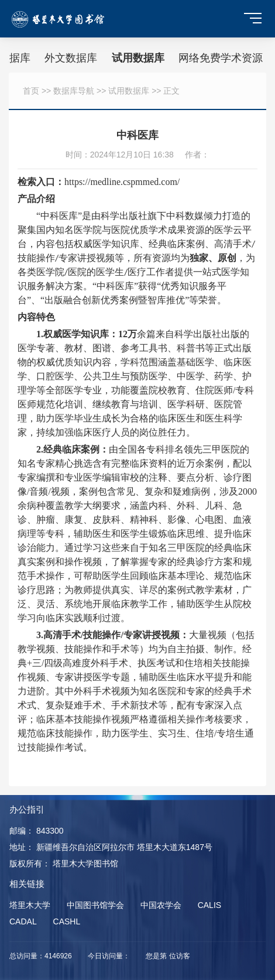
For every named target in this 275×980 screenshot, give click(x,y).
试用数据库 (138, 58)
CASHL (67, 921)
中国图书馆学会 (95, 905)
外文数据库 (71, 58)
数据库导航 (74, 91)
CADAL (23, 921)
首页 (31, 91)
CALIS (209, 905)
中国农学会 (161, 905)
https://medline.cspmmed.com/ (122, 182)
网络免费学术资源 (221, 58)
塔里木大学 (30, 905)
